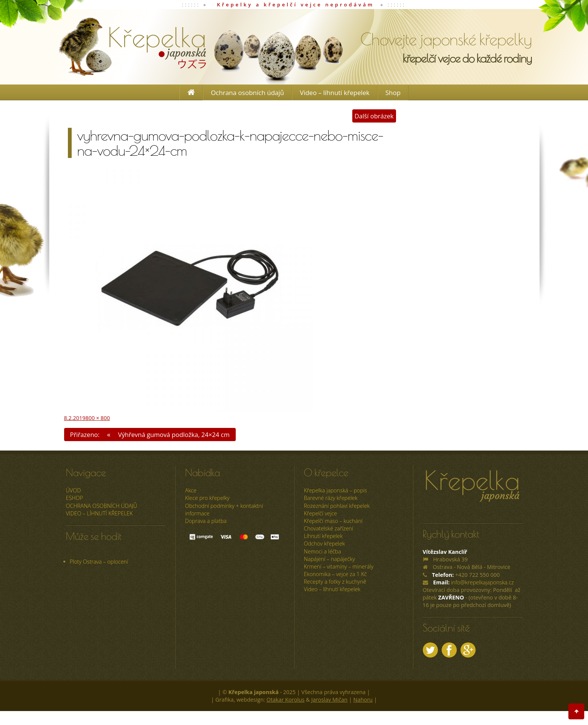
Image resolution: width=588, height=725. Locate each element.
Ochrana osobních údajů (247, 93)
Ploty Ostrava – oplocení (99, 562)
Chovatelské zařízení (329, 528)
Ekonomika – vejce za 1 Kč (335, 574)
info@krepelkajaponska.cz (483, 582)
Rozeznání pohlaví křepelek (337, 506)
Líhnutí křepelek (323, 536)
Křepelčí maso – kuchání (333, 521)
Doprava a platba (206, 521)
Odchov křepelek (325, 543)
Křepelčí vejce (321, 513)
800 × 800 (97, 418)
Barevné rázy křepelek (331, 498)
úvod (74, 490)
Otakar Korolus (286, 700)
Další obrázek (374, 116)
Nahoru (363, 700)
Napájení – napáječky (330, 559)
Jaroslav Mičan (329, 700)
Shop (393, 93)
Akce (191, 490)
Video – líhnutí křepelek (335, 93)
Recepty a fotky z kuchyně (335, 582)
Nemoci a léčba (323, 551)
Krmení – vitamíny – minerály (339, 566)
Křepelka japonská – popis (336, 490)
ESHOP (75, 498)
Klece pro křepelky (207, 498)
